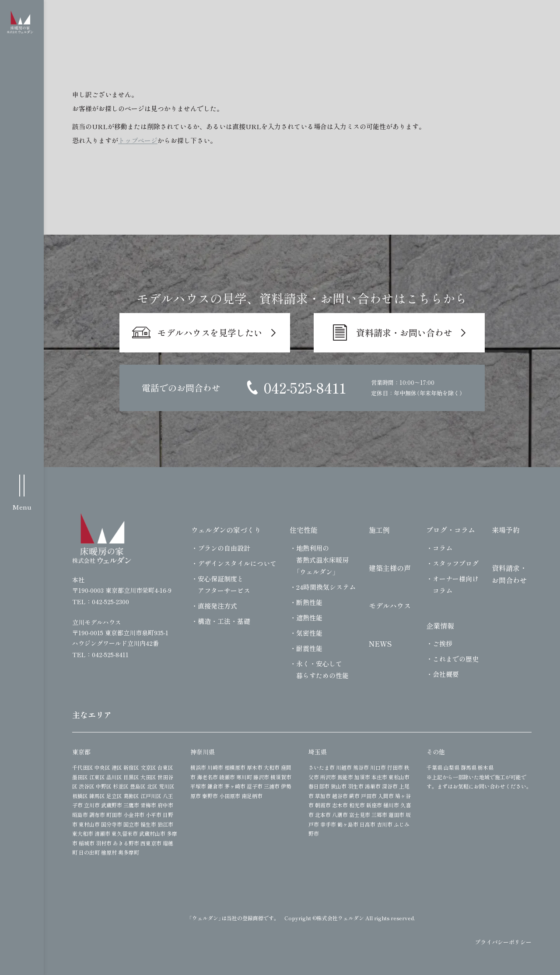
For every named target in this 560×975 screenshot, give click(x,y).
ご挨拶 (443, 643)
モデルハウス (390, 605)
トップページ (138, 140)
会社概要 (446, 674)
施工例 (379, 530)
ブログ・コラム (451, 530)
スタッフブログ (456, 563)
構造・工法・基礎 (224, 621)
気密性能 (309, 633)
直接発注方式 (217, 606)
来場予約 (506, 530)
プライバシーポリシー (503, 942)
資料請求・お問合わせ (509, 574)
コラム (443, 548)
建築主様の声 (390, 568)
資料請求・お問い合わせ (404, 333)
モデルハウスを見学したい (210, 333)
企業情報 (440, 626)
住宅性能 (304, 530)
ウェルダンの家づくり (226, 530)
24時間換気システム (326, 587)
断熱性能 (309, 602)
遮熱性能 (309, 618)
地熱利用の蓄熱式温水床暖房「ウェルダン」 (322, 560)
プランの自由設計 (224, 548)
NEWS (380, 644)
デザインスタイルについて (237, 563)
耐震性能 (309, 648)
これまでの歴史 (456, 659)
